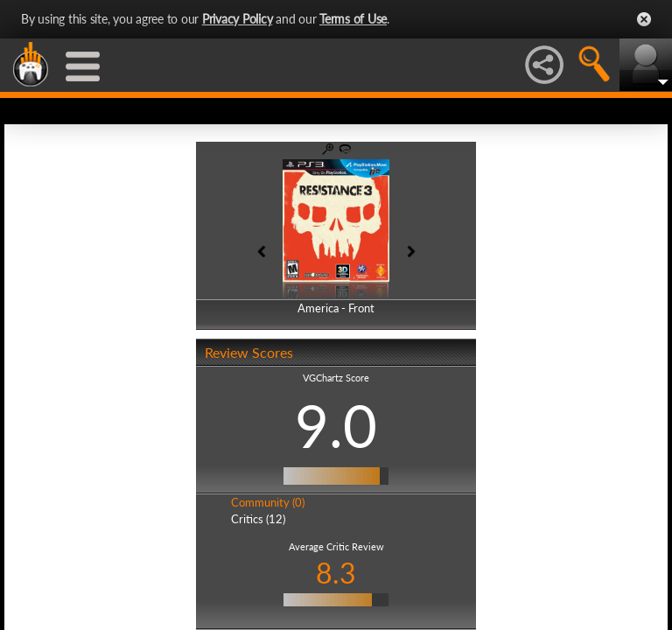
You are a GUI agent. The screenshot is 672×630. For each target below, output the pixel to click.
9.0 (336, 425)
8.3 (336, 573)
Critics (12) (258, 519)
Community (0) (268, 502)
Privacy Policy (238, 19)
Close (644, 19)
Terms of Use (353, 19)
